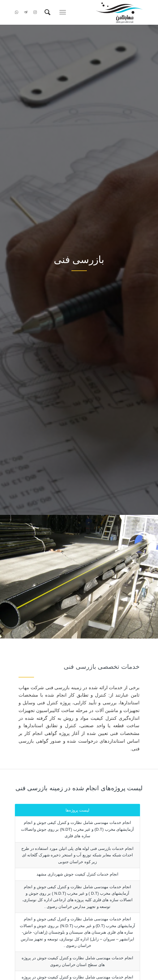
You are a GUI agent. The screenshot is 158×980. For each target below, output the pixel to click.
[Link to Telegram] (26, 12)
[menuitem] (47, 12)
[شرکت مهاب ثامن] (92, 12)
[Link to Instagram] (35, 12)
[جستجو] (47, 12)
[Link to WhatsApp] (16, 12)
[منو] (64, 12)
